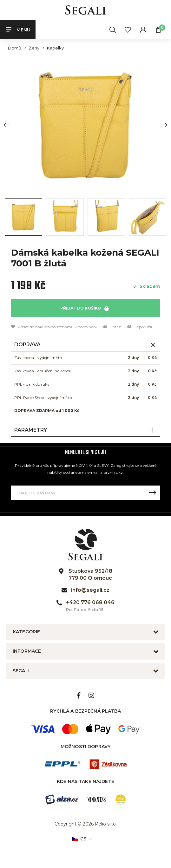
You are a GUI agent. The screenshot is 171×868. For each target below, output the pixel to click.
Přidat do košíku (85, 308)
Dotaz (112, 327)
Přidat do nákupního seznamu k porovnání (54, 327)
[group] (85, 125)
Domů (15, 48)
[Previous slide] (7, 125)
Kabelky (55, 48)
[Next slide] (164, 125)
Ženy (34, 48)
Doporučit (140, 327)
